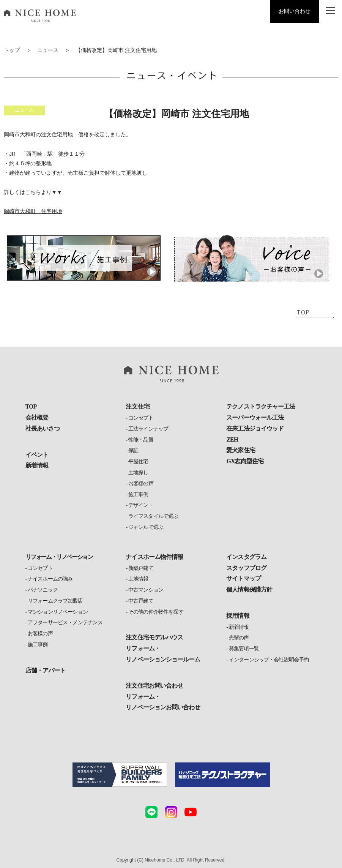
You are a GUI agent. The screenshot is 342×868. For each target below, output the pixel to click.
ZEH (232, 440)
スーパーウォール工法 (255, 417)
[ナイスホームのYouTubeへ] (191, 812)
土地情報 (138, 579)
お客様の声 (141, 484)
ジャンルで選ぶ (146, 527)
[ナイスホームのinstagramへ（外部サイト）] (171, 812)
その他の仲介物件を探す (156, 612)
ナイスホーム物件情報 (154, 557)
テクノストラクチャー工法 (260, 406)
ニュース (48, 50)
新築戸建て (141, 568)
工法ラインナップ (148, 429)
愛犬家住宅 (240, 450)
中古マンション (146, 590)
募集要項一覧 (244, 649)
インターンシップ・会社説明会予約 (269, 660)
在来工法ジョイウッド (255, 428)
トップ (12, 50)
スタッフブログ (246, 568)
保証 (133, 451)
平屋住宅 (138, 462)
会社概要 (37, 417)
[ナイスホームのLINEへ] (151, 812)
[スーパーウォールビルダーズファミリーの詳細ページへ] (120, 775)
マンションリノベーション (58, 612)
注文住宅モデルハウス (154, 637)
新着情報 (37, 465)
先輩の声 (239, 638)
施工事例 (138, 495)
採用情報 (238, 616)
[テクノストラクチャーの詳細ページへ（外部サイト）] (222, 775)
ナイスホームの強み (50, 579)
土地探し (138, 473)
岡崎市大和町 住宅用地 (33, 211)
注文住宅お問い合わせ (154, 686)
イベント (37, 455)
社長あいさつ (43, 428)
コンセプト (141, 418)
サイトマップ (243, 578)
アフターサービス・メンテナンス (65, 623)
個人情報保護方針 (249, 589)
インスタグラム (246, 557)
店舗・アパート (45, 670)
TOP (31, 406)
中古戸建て (141, 601)
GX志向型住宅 (245, 461)
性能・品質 (141, 440)
